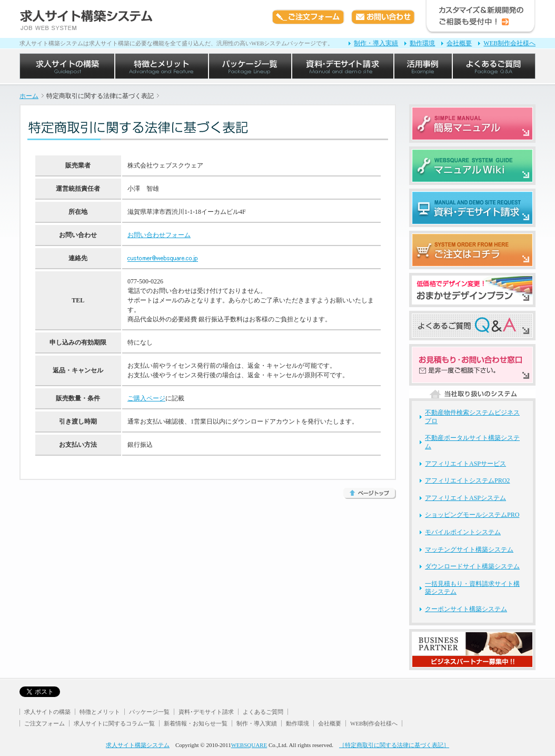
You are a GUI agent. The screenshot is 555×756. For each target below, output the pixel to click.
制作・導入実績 (376, 43)
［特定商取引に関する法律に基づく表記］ (394, 745)
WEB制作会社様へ (509, 43)
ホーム (29, 96)
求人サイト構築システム (138, 745)
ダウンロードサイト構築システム (472, 566)
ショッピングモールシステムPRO (472, 515)
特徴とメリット (100, 712)
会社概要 (459, 43)
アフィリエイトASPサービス (465, 464)
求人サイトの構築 (47, 712)
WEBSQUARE (249, 745)
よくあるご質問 (263, 712)
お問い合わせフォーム (159, 235)
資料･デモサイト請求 (206, 712)
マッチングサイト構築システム (469, 549)
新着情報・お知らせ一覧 (196, 723)
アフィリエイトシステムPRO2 (467, 480)
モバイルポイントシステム (463, 532)
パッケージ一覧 (149, 712)
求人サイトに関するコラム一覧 (114, 723)
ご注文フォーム (44, 723)
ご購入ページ (146, 398)
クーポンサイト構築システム (466, 609)
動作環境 (422, 43)
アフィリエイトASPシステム (465, 498)
